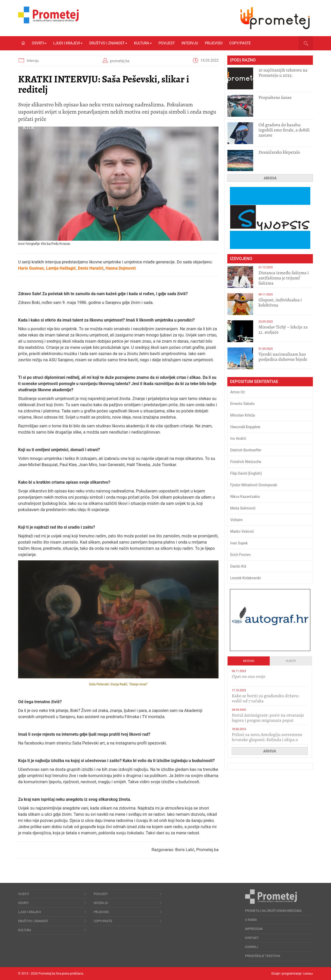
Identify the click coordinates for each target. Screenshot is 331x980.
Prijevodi (214, 43)
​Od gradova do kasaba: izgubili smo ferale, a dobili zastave (284, 130)
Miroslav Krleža (243, 415)
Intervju (190, 43)
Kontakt (252, 938)
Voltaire (236, 520)
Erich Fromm (240, 555)
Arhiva (270, 178)
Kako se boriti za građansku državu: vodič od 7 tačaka (265, 698)
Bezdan (249, 661)
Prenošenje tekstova (263, 956)
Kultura (143, 43)
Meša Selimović (243, 508)
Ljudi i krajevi (68, 43)
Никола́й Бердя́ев (245, 427)
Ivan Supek (239, 543)
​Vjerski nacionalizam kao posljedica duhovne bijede (283, 357)
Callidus (307, 974)
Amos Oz (238, 392)
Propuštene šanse (275, 97)
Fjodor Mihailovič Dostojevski (254, 485)
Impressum (254, 929)
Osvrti (39, 43)
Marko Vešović (242, 531)
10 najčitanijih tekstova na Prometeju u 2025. (283, 73)
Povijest (167, 43)
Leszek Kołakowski (245, 578)
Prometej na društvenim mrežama (273, 911)
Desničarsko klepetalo (279, 152)
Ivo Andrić (238, 438)
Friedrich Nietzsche (246, 462)
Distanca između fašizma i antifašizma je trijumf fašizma (284, 278)
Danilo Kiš (238, 566)
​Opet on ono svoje (249, 676)
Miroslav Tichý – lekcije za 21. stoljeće (283, 330)
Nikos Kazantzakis (245, 497)
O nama (251, 920)
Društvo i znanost (108, 43)
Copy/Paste (240, 43)
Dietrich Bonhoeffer (246, 450)
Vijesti (291, 661)
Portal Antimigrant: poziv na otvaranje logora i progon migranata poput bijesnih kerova (268, 720)
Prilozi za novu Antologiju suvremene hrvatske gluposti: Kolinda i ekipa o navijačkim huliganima (267, 740)
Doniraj (252, 947)
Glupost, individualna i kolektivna (280, 302)
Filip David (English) (246, 473)
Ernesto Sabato (242, 404)
